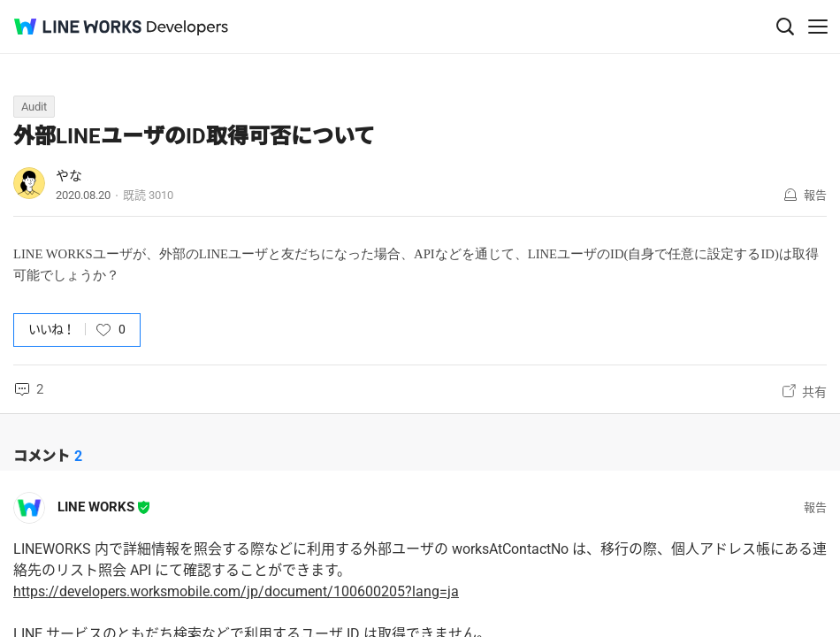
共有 (814, 392)
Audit (34, 107)
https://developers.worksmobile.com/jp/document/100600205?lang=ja (236, 591)
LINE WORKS (96, 507)
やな (69, 176)
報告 (815, 195)
